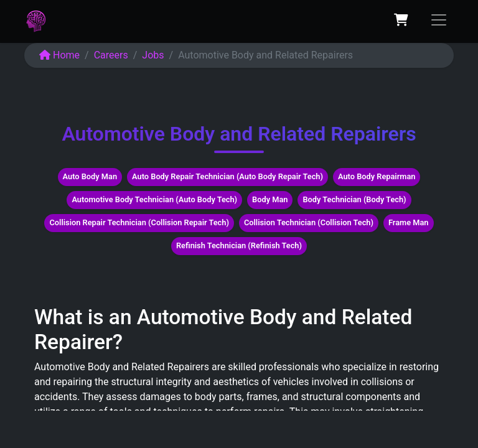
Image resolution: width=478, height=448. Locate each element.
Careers (111, 55)
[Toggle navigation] (439, 20)
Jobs (153, 55)
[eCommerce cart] (401, 20)
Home (59, 55)
